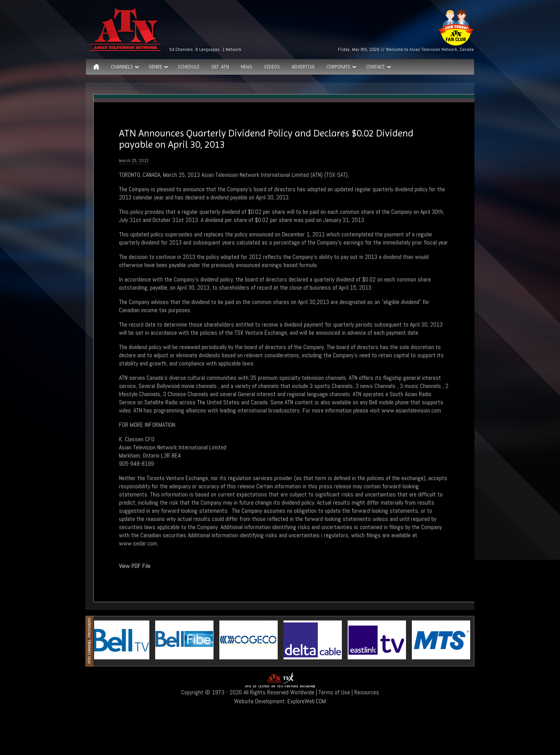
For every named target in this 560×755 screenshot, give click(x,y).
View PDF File (135, 566)
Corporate (338, 67)
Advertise (303, 67)
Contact (375, 67)
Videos (272, 67)
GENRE (155, 67)
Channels (122, 67)
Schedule (189, 67)
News (247, 67)
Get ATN (220, 67)
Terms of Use (334, 692)
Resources (367, 692)
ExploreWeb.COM (307, 701)
